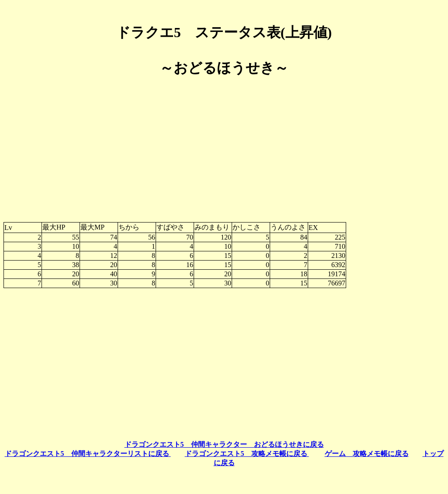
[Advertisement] (224, 146)
